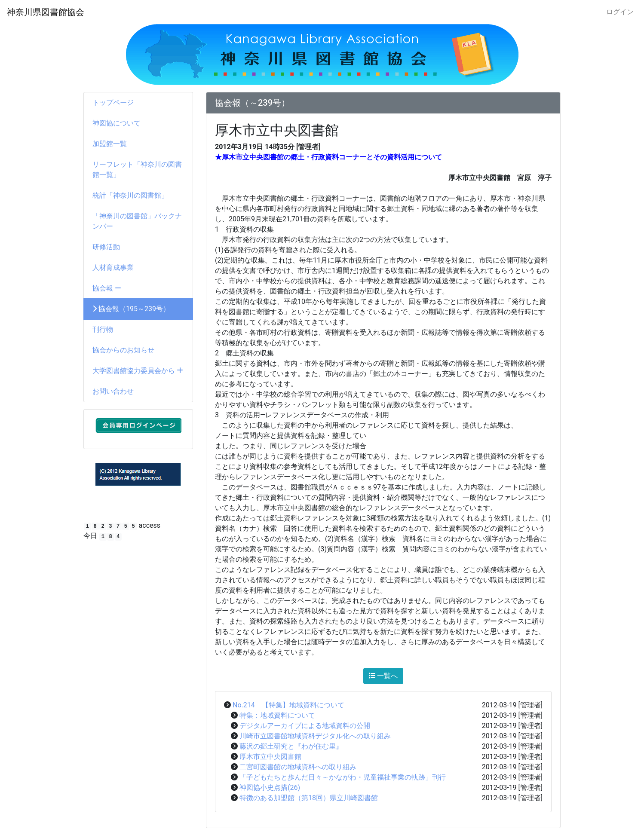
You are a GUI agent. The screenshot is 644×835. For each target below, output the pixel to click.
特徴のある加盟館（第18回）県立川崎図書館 (316, 798)
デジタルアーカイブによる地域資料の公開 (305, 726)
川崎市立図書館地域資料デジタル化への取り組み (315, 736)
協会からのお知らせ (123, 350)
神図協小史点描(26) (270, 788)
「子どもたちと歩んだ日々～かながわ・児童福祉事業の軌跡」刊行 (343, 777)
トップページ (113, 102)
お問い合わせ (113, 391)
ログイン (620, 12)
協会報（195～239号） (131, 309)
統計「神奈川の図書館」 (130, 195)
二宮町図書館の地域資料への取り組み (298, 767)
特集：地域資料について (277, 715)
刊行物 (103, 329)
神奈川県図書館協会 (46, 12)
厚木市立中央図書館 (270, 757)
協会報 (107, 288)
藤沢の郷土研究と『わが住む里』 (291, 746)
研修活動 (106, 247)
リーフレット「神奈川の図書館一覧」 (137, 170)
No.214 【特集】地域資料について (288, 705)
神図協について (117, 123)
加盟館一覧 (110, 144)
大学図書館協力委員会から (138, 371)
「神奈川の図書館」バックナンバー (137, 221)
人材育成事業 (113, 268)
